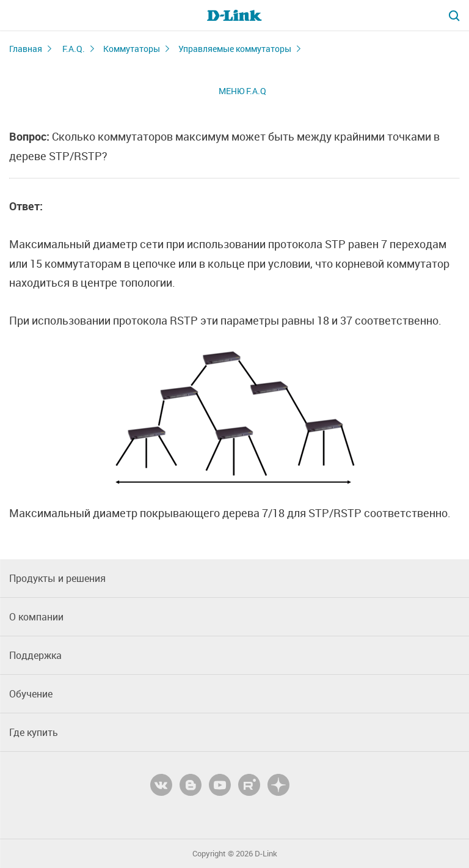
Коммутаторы (132, 49)
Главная (26, 49)
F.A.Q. (74, 49)
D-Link (266, 854)
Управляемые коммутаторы (235, 49)
